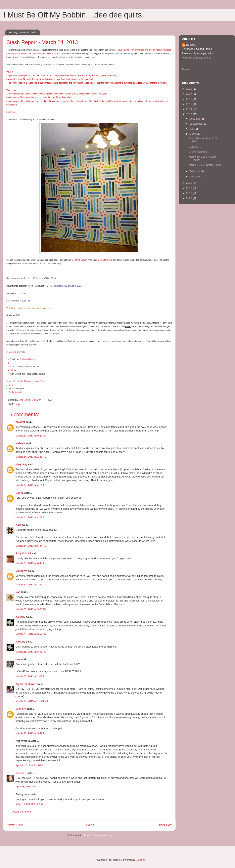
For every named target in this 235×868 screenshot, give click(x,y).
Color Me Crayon (80, 260)
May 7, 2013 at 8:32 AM (29, 804)
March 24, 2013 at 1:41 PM (31, 457)
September (196, 124)
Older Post (165, 825)
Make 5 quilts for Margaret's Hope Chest (26, 381)
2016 (190, 99)
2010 (190, 193)
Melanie (20, 443)
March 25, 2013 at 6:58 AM (31, 652)
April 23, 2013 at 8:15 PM (30, 787)
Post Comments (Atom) (97, 835)
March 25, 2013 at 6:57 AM (31, 634)
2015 (190, 104)
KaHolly (20, 617)
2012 (190, 183)
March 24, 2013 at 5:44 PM (31, 546)
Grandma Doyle (198, 152)
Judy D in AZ (23, 553)
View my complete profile (197, 58)
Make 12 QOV (15, 352)
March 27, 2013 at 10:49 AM (32, 701)
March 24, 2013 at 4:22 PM (31, 517)
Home (90, 825)
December (196, 119)
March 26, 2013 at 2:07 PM (31, 676)
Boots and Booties (28, 359)
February (195, 171)
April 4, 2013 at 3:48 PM (29, 765)
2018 (190, 89)
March (193, 134)
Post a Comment (21, 812)
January (194, 177)
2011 (190, 188)
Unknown (21, 571)
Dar (18, 592)
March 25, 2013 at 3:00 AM (31, 609)
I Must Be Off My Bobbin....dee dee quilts (73, 15)
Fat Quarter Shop (104, 260)
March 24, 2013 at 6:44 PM (31, 563)
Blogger (140, 860)
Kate (18, 525)
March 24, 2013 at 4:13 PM (31, 485)
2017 (190, 94)
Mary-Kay (21, 464)
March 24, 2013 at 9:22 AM (31, 436)
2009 (190, 198)
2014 (190, 109)
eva (18, 659)
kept (18, 404)
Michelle (21, 709)
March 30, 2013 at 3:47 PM (31, 733)
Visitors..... (195, 147)
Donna (19, 493)
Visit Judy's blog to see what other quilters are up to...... (31, 308)
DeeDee (191, 45)
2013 (190, 114)
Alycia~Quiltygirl (26, 684)
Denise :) (21, 773)
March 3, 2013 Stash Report (205, 165)
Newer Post (15, 825)
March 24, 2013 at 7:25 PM (31, 585)
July (192, 129)
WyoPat (20, 422)
